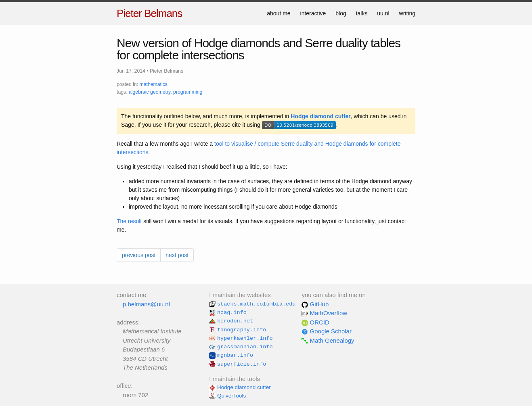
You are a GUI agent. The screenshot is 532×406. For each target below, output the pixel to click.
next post (177, 255)
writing (407, 13)
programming (188, 92)
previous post (139, 255)
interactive (313, 13)
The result (129, 221)
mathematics (154, 84)
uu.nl (383, 13)
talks (362, 13)
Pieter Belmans (149, 13)
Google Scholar (327, 331)
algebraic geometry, (150, 92)
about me (279, 13)
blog (341, 13)
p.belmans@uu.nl (146, 304)
